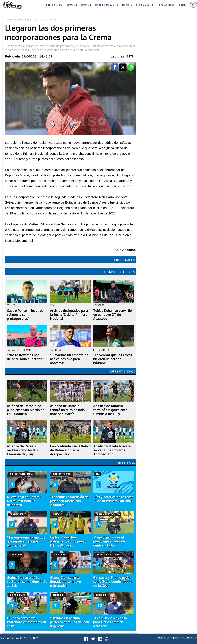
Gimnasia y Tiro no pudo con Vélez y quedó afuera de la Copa (112, 582)
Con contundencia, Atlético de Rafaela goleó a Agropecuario (70, 450)
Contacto (183, 5)
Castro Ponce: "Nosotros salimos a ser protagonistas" (25, 315)
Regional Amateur (145, 5)
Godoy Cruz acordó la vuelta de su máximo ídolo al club (27, 582)
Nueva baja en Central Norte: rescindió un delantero (24, 501)
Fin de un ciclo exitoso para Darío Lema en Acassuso (110, 622)
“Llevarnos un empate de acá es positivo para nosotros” (69, 359)
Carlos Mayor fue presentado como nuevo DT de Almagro (68, 541)
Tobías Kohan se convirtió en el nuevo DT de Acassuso (113, 315)
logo (12, 5)
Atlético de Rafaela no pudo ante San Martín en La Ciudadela (26, 410)
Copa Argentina (166, 5)
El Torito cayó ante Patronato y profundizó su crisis (26, 622)
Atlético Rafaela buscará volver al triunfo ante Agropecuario (112, 450)
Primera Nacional (54, 5)
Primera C (86, 5)
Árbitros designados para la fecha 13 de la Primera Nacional (69, 315)
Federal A (127, 5)
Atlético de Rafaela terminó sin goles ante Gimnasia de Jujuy (110, 410)
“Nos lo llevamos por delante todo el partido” (25, 357)
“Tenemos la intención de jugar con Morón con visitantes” (69, 501)
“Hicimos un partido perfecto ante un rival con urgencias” (69, 622)
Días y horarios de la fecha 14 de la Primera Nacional (113, 499)
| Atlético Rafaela (43, 20)
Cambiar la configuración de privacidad (176, 638)
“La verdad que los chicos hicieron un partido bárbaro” (113, 359)
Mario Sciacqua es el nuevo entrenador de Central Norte (109, 541)
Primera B (72, 5)
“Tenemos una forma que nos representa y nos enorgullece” (26, 541)
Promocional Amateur (107, 5)
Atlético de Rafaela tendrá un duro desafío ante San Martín (67, 410)
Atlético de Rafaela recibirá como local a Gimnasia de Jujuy (23, 450)
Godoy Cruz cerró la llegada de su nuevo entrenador (65, 582)
